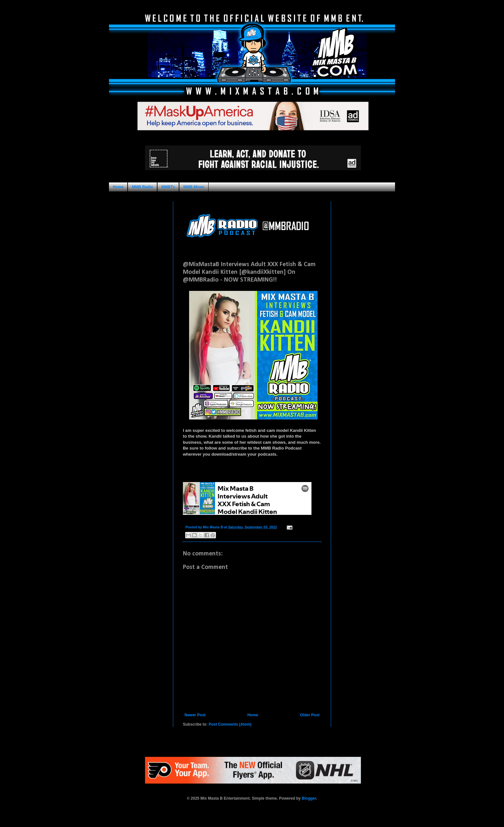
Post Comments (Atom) (230, 724)
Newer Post (195, 715)
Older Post (310, 715)
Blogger (309, 798)
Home (118, 187)
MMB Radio (142, 187)
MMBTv (168, 187)
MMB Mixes (194, 187)
